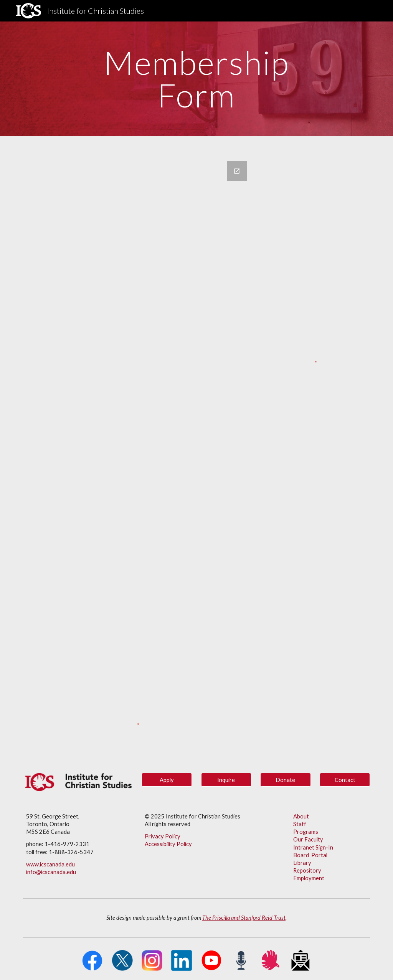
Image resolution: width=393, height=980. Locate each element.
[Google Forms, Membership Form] (137, 428)
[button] (285, 780)
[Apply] (167, 780)
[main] (196, 79)
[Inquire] (226, 780)
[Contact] (345, 780)
